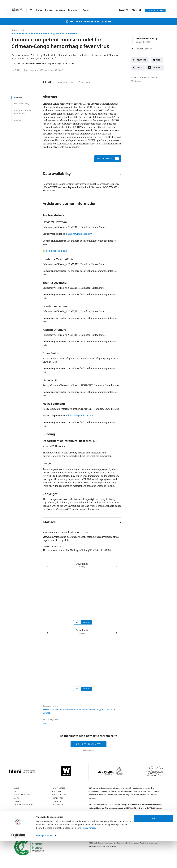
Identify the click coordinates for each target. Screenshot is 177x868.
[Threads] (59, 820)
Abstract (18, 97)
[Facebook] (66, 820)
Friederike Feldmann (88, 55)
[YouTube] (52, 820)
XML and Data (57, 805)
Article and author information (23, 112)
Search (122, 10)
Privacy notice (89, 751)
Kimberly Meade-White (45, 55)
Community (74, 10)
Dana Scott (30, 59)
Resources (56, 801)
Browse (49, 10)
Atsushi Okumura (109, 55)
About (86, 10)
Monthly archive (59, 795)
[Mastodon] (37, 820)
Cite (158, 60)
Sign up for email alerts (88, 744)
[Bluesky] (15, 820)
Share (139, 68)
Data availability (22, 104)
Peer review (85, 82)
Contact (17, 801)
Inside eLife (57, 791)
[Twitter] (30, 820)
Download (141, 60)
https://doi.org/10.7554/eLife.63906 (41, 70)
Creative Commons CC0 (59, 509)
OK (154, 845)
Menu (31, 10)
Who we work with (22, 795)
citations (136, 81)
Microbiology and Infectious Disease (60, 34)
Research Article (19, 30)
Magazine (60, 10)
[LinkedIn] (23, 820)
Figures (65, 82)
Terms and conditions (23, 805)
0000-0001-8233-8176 (55, 251)
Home (39, 10)
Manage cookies (44, 863)
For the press (58, 798)
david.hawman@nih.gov (79, 234)
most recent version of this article (95, 22)
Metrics (18, 120)
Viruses (46, 723)
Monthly (87, 622)
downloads (151, 78)
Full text (46, 82)
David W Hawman (21, 55)
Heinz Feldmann (46, 59)
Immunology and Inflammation (27, 34)
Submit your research (155, 10)
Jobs (15, 791)
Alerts (135, 10)
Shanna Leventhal (67, 55)
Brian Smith (18, 59)
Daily (77, 622)
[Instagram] (45, 820)
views (136, 78)
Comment (158, 68)
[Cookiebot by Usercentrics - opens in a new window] (18, 863)
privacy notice (88, 855)
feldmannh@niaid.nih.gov (80, 416)
